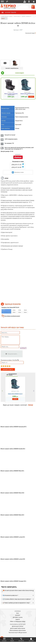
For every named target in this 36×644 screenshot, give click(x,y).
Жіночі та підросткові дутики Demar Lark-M (11, 94)
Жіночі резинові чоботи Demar (18, 630)
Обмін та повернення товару (18, 621)
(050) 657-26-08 (16, 167)
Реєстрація (34, 2)
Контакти (18, 615)
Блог (18, 613)
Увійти (29, 2)
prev (2, 391)
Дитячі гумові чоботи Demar (18, 628)
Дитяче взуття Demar (18, 626)
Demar (4, 19)
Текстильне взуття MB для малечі (18, 633)
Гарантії (18, 619)
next (34, 391)
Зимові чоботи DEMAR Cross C (27, 94)
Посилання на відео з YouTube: (10, 360)
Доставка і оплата (18, 617)
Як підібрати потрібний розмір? (12, 316)
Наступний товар (30, 33)
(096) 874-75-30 (16, 165)
